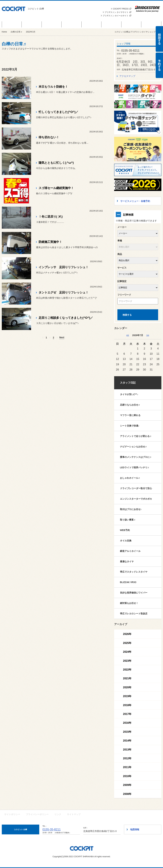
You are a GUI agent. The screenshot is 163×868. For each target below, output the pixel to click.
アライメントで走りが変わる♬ (136, 436)
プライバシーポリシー (37, 814)
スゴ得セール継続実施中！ (56, 188)
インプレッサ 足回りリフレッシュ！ (64, 267)
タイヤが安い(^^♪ (129, 394)
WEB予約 (125, 530)
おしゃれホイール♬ (130, 478)
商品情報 (32, 24)
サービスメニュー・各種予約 (72, 24)
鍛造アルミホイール (130, 551)
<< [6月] (128, 335)
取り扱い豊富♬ (128, 520)
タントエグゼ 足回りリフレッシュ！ (64, 292)
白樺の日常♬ (111, 24)
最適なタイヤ (127, 561)
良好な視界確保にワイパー (134, 593)
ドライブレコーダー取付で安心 (136, 488)
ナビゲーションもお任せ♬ (133, 447)
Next (62, 337)
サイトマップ (74, 814)
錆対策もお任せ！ (129, 603)
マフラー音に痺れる (130, 415)
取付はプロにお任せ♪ (131, 509)
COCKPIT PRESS (122, 9)
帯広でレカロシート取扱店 (134, 614)
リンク (58, 814)
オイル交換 (126, 541)
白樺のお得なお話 (12, 24)
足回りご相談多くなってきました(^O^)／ (66, 318)
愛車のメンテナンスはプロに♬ (136, 457)
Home (4, 32)
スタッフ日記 (128, 383)
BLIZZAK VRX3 (128, 582)
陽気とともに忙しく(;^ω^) (56, 163)
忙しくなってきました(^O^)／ (59, 112)
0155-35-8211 (52, 829)
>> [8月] (148, 335)
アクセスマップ (127, 76)
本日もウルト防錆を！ (53, 87)
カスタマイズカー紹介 (92, 24)
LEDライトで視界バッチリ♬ (135, 467)
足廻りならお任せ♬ (130, 405)
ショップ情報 (151, 24)
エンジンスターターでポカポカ (136, 499)
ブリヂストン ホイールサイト (117, 16)
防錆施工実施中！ (50, 242)
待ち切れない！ (49, 137)
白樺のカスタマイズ (131, 24)
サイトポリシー (12, 814)
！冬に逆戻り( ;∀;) (51, 217)
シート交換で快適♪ (130, 426)
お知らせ (52, 24)
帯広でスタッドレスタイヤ (134, 572)
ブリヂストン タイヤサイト (118, 12)
